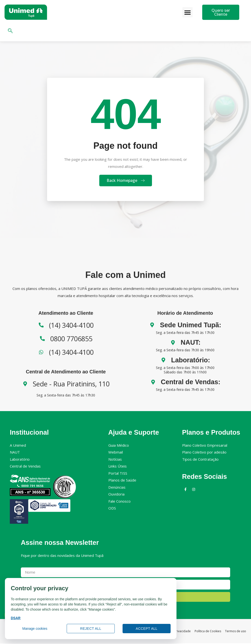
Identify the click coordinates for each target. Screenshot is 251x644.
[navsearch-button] (10, 31)
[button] (188, 12)
